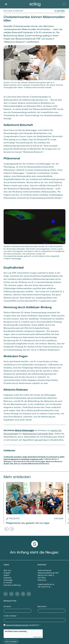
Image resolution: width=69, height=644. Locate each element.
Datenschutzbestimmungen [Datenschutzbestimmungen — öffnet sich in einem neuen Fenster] (17, 625)
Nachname (42, 606)
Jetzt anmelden (11, 642)
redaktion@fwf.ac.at (46, 584)
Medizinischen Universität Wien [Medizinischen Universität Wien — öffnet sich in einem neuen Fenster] (38, 433)
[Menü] (6, 4)
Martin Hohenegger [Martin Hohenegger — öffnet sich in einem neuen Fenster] (25, 430)
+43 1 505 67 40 (44, 587)
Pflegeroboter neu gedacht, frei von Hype (28, 523)
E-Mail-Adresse (11, 616)
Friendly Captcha (38, 637)
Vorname (7, 606)
